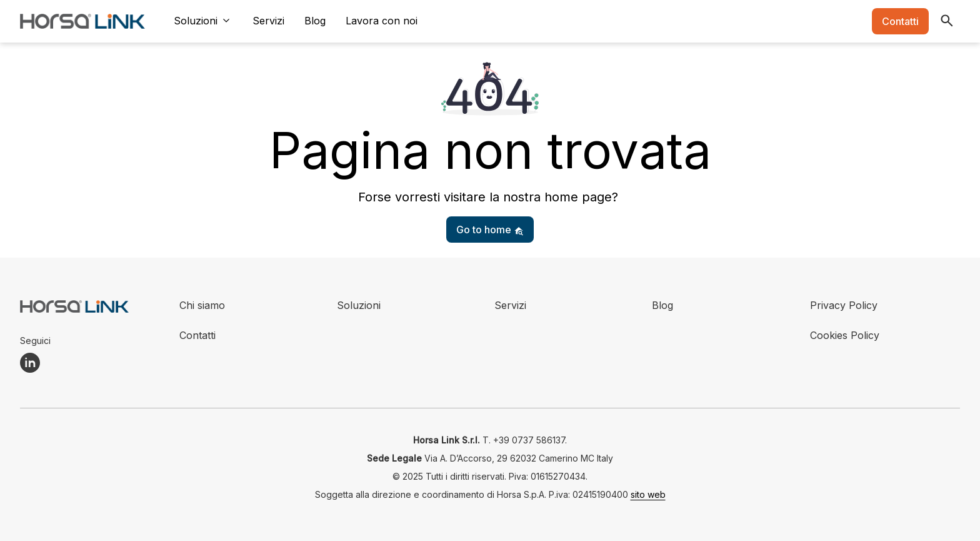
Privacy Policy (844, 305)
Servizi (268, 21)
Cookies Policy (845, 335)
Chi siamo (202, 305)
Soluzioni (196, 21)
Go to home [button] (490, 230)
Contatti (900, 21)
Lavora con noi (382, 21)
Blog (315, 21)
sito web (648, 494)
